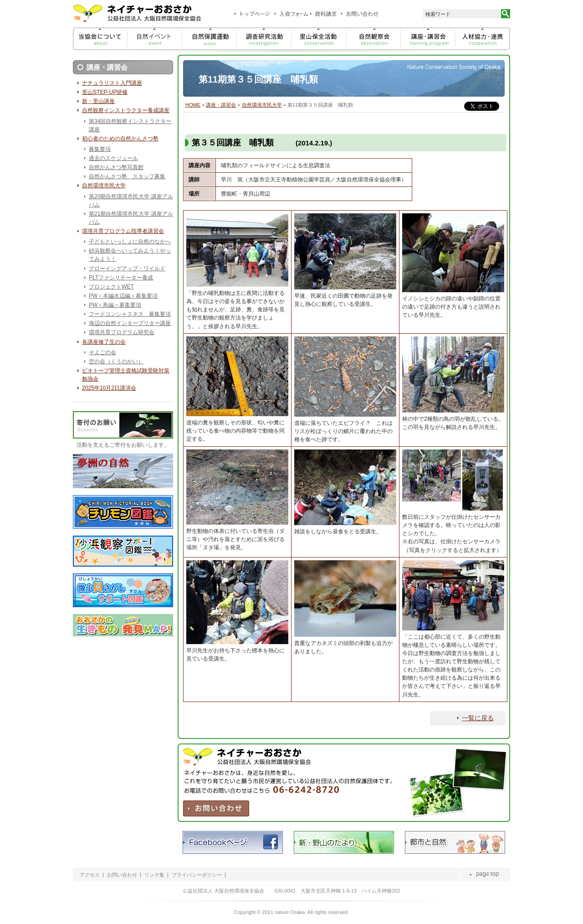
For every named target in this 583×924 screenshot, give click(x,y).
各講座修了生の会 (104, 342)
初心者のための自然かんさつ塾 (120, 139)
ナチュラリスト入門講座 (112, 83)
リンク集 (154, 875)
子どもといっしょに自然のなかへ (130, 242)
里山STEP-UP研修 (105, 92)
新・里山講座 (98, 101)
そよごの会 (102, 352)
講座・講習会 (221, 105)
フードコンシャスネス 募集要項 (130, 314)
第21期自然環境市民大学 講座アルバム (131, 218)
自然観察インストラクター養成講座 (126, 110)
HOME (193, 105)
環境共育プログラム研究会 (122, 332)
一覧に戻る (478, 718)
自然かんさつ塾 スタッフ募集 (127, 176)
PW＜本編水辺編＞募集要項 (123, 296)
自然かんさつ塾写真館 (116, 167)
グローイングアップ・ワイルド (127, 268)
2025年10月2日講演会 (109, 388)
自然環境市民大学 (262, 105)
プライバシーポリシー (197, 875)
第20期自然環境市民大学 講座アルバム (131, 201)
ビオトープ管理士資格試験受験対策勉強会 (126, 375)
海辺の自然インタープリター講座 (130, 323)
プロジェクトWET (111, 287)
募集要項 (100, 149)
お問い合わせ (122, 875)
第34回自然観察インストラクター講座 (130, 125)
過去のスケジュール (113, 158)
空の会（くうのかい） (116, 361)
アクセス (90, 875)
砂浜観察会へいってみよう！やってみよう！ (130, 255)
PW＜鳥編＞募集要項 (115, 305)
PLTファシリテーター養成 (121, 278)
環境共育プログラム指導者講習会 (123, 231)
